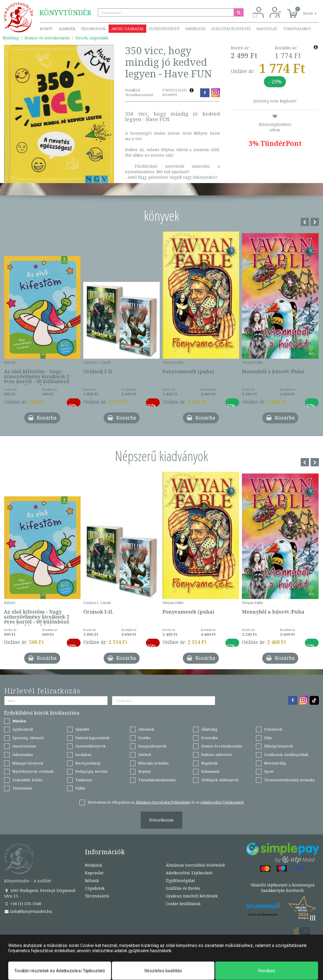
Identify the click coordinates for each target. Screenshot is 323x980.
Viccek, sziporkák (92, 38)
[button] (304, 10)
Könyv (46, 29)
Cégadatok (95, 888)
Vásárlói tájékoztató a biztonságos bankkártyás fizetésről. (283, 888)
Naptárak (209, 763)
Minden (19, 721)
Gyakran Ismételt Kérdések (192, 896)
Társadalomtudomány (157, 780)
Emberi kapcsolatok (92, 738)
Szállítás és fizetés (231, 29)
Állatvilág (209, 729)
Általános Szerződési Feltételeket (163, 802)
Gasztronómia (24, 746)
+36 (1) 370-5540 (23, 904)
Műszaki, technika (153, 763)
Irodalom (83, 755)
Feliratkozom (161, 820)
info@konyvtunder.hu (28, 911)
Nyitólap (11, 38)
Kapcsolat (267, 29)
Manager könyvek (28, 763)
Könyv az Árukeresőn (263, 914)
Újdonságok (93, 29)
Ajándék (67, 29)
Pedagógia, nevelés (92, 771)
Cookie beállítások (183, 904)
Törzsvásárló (297, 29)
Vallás (80, 788)
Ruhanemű (210, 771)
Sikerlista (195, 29)
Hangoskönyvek (152, 746)
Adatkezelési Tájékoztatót (222, 802)
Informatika (23, 755)
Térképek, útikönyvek (220, 780)
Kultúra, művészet (216, 755)
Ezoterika (209, 738)
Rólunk (92, 880)
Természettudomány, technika (289, 780)
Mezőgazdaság (88, 763)
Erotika (144, 738)
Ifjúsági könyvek (278, 746)
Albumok (146, 729)
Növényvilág (275, 763)
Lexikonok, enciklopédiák (286, 755)
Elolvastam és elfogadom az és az (166, 802)
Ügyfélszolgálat (180, 880)
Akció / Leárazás (127, 29)
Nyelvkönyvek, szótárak (33, 771)
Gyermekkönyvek (90, 746)
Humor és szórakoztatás (47, 38)
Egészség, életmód (28, 738)
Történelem (22, 788)
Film (268, 738)
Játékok (145, 755)
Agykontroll (23, 729)
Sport (269, 771)
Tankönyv (84, 780)
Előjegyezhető (164, 29)
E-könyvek (273, 729)
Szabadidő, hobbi (27, 780)
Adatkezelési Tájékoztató (189, 873)
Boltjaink (93, 865)
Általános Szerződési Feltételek (195, 865)
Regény (144, 771)
